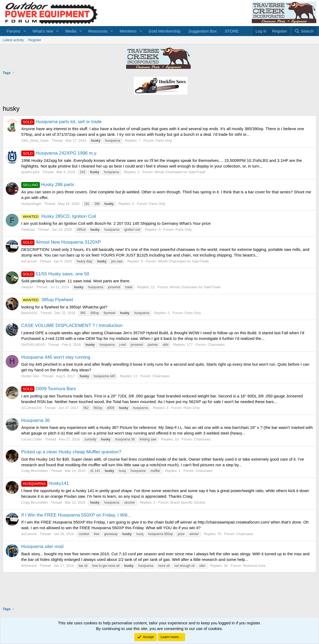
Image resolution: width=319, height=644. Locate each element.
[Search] (304, 31)
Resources (98, 31)
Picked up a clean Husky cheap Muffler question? (71, 452)
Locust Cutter (32, 439)
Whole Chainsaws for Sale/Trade (180, 172)
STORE (232, 31)
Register (35, 40)
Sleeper (27, 287)
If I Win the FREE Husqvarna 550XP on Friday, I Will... (76, 515)
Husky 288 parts (48, 185)
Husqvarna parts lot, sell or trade (61, 122)
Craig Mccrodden (35, 471)
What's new (43, 31)
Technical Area (254, 566)
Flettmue (28, 230)
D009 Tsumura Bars (49, 389)
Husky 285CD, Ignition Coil (59, 216)
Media (71, 31)
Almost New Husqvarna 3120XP (61, 242)
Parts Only (164, 140)
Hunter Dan (30, 376)
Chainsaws (216, 345)
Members (128, 31)
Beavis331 (29, 313)
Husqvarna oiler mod (42, 547)
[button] (25, 31)
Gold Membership (164, 31)
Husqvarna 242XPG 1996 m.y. (59, 153)
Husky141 (45, 483)
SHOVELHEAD (33, 345)
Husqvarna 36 (36, 420)
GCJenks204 (31, 408)
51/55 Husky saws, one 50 (55, 274)
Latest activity (13, 40)
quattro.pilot (30, 172)
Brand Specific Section (188, 502)
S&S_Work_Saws (35, 140)
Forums (14, 31)
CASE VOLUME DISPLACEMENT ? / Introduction (72, 325)
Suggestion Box (203, 31)
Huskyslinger (31, 204)
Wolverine (29, 566)
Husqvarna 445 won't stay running (56, 357)
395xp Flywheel (47, 300)
